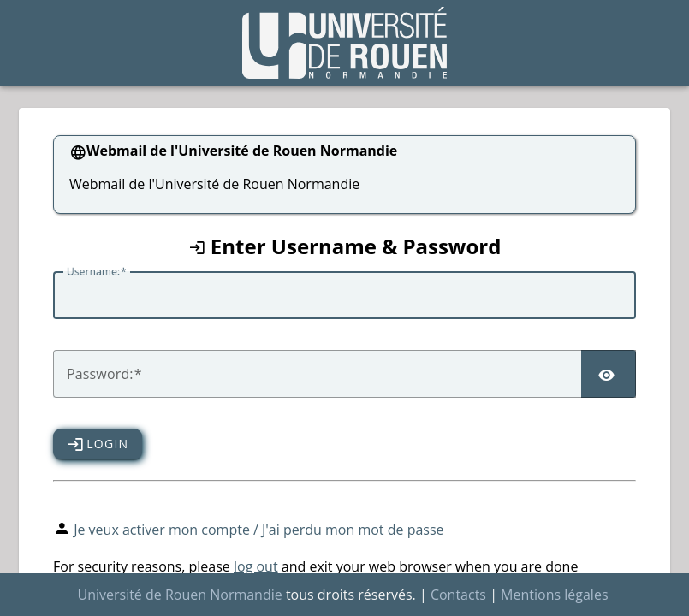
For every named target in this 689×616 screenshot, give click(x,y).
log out (256, 566)
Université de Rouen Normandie (179, 595)
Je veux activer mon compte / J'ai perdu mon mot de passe (258, 530)
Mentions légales (554, 595)
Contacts (458, 595)
